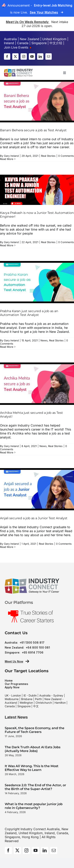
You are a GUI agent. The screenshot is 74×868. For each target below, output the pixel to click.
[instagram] (24, 57)
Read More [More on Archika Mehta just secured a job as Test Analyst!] (7, 452)
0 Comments (66, 156)
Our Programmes (16, 684)
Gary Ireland (11, 156)
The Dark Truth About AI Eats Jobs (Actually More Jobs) (33, 749)
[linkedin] (40, 57)
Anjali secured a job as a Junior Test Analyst (34, 518)
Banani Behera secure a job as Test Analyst (33, 130)
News (44, 340)
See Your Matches (44, 12)
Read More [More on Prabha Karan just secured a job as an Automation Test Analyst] (7, 347)
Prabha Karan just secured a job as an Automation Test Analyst (29, 313)
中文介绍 (56, 43)
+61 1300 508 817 (32, 642)
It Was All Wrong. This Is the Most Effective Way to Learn (32, 768)
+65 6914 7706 (33, 652)
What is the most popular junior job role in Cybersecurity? (34, 806)
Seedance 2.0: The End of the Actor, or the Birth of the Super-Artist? (35, 787)
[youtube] (32, 57)
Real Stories (48, 156)
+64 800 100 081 (38, 647)
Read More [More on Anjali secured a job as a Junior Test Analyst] (7, 547)
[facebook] (7, 57)
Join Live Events (18, 47)
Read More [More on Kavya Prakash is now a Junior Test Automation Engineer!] (7, 245)
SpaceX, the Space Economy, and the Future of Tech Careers (35, 730)
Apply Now (12, 687)
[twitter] (15, 57)
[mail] (49, 57)
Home (9, 680)
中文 (36, 706)
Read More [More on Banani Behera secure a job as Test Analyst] (7, 159)
